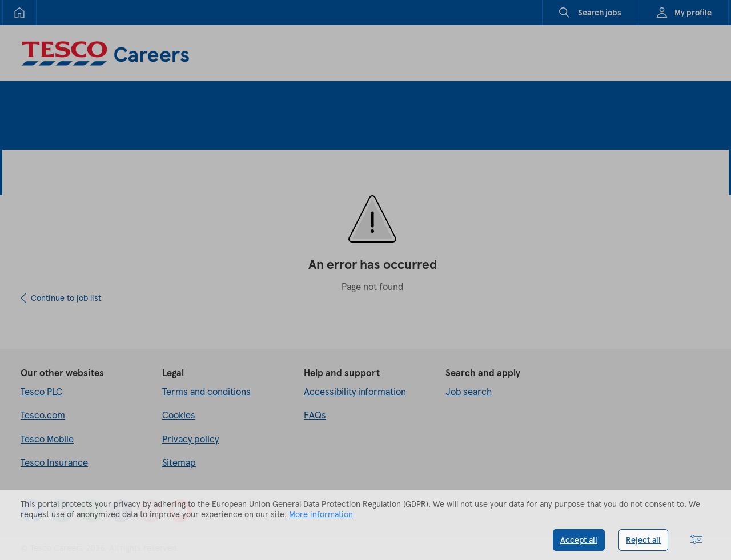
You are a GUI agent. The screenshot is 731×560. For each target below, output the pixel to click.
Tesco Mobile (47, 439)
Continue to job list (66, 298)
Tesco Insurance (54, 462)
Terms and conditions (206, 391)
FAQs (315, 415)
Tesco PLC (41, 391)
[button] (696, 540)
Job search (469, 391)
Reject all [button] (643, 540)
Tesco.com (43, 415)
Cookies (179, 415)
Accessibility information (355, 391)
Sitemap (179, 462)
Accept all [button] (579, 540)
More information (321, 514)
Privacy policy (190, 439)
